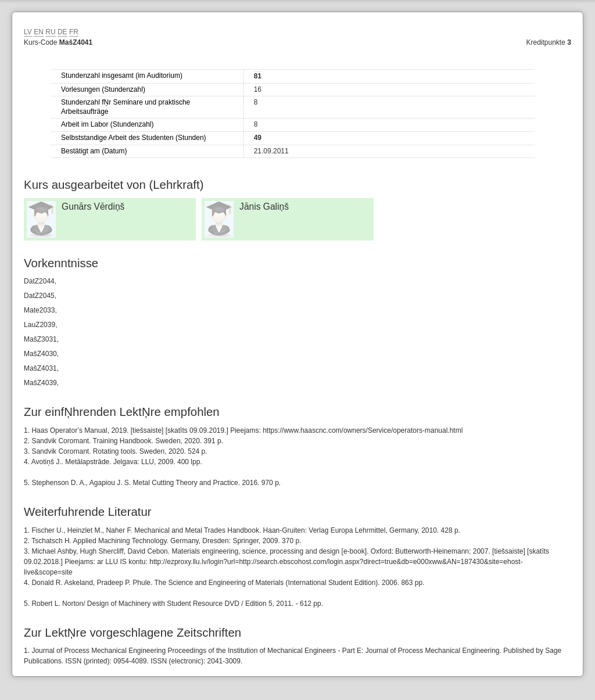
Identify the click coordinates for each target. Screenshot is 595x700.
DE (62, 32)
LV (28, 32)
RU (50, 32)
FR (74, 32)
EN (39, 32)
